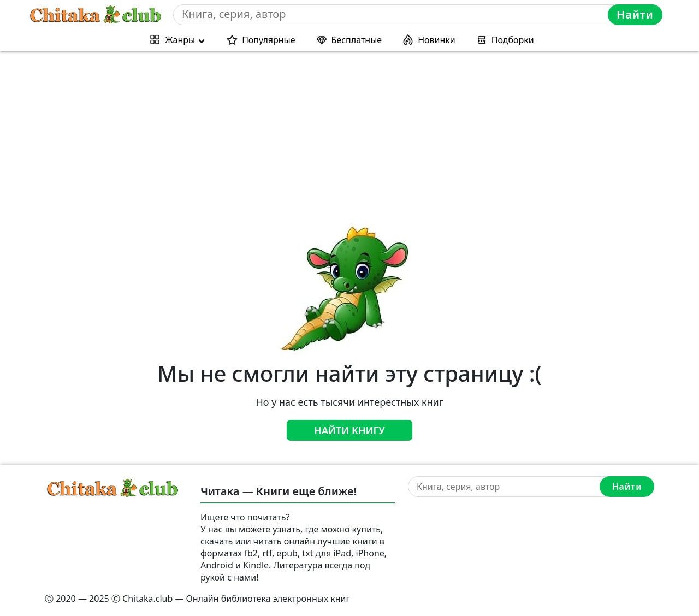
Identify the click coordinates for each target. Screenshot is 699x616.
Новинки (437, 40)
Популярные (268, 40)
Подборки (513, 40)
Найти (635, 14)
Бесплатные (357, 40)
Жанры (180, 40)
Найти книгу (349, 430)
